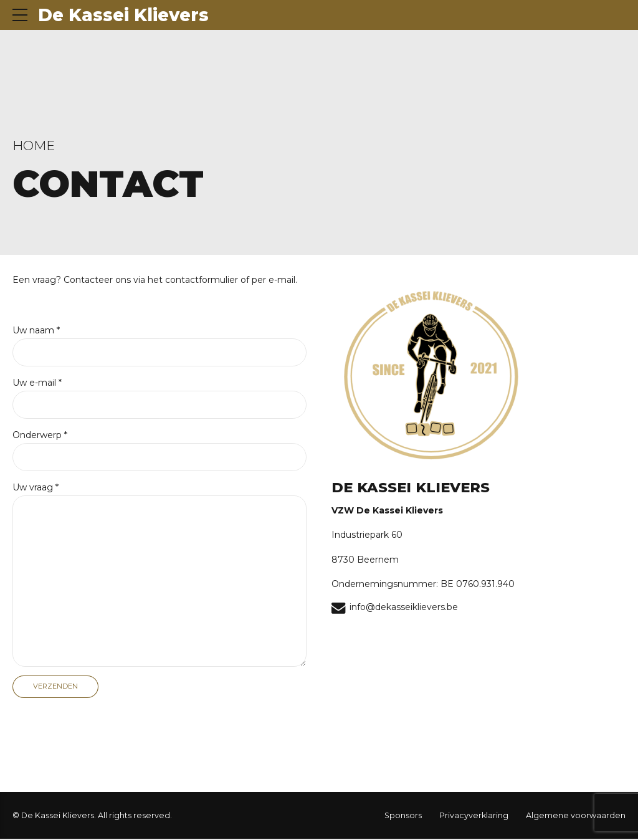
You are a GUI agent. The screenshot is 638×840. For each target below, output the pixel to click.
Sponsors (403, 817)
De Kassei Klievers (123, 15)
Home (34, 146)
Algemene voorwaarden (576, 817)
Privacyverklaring (474, 817)
